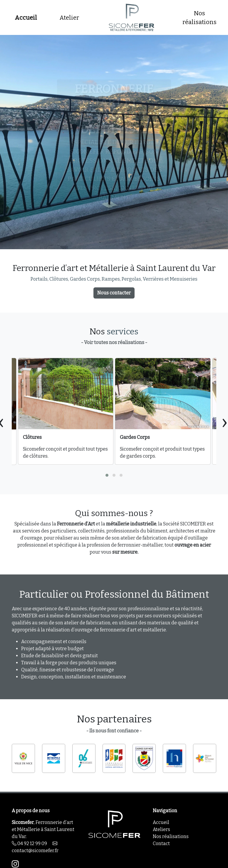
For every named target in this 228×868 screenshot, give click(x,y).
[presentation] (224, 422)
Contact (161, 843)
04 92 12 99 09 (29, 843)
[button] (107, 475)
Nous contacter (114, 293)
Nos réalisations (199, 18)
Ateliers (161, 829)
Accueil (26, 18)
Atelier (69, 18)
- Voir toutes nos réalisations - (114, 342)
